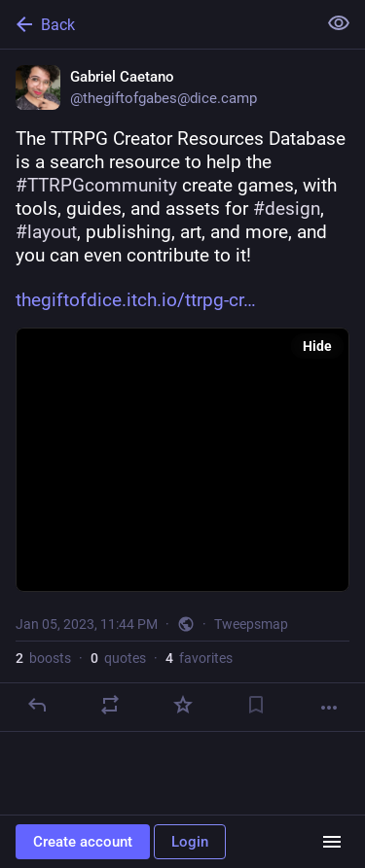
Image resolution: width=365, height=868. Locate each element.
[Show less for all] (339, 23)
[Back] (156, 24)
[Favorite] (183, 705)
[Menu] (332, 842)
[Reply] (37, 705)
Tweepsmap (251, 624)
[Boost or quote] (110, 705)
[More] (329, 708)
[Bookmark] (256, 705)
